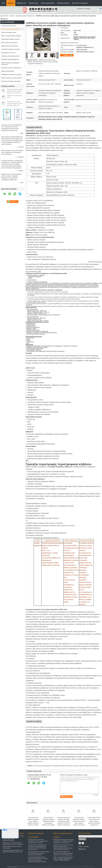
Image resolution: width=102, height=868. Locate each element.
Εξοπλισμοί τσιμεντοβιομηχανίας (10, 59)
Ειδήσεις (18, 9)
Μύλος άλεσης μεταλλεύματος (9, 43)
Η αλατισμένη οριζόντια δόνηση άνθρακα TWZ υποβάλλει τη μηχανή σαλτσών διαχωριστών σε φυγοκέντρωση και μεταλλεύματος (38, 859)
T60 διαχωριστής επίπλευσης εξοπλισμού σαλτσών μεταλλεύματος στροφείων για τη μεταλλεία (38, 841)
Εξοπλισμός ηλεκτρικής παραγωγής (11, 81)
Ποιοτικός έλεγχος (63, 3)
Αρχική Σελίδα (4, 16)
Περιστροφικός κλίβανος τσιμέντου (11, 39)
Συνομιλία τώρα (7, 9)
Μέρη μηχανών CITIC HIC (8, 53)
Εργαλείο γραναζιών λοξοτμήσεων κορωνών (67, 766)
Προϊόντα (11, 3)
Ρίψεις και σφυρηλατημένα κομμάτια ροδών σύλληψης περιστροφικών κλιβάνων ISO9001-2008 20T (63, 859)
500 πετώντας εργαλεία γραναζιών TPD (43, 766)
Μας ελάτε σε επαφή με (80, 3)
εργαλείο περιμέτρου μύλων (9, 32)
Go (100, 11)
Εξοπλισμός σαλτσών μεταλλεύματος (11, 68)
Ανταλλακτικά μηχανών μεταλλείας (11, 49)
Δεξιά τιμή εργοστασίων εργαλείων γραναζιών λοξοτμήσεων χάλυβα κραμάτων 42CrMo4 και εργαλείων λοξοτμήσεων (64, 821)
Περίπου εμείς (33, 3)
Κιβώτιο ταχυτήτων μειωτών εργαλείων (12, 78)
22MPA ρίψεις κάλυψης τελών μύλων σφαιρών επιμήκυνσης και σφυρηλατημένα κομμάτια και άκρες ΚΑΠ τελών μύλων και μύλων (63, 847)
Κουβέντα (68, 55)
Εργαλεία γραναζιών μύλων (9, 26)
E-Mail (80, 847)
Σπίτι (3, 3)
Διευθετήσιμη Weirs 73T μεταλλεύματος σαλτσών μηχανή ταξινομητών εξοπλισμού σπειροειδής (39, 853)
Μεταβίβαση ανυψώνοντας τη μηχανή (11, 75)
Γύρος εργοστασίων (48, 3)
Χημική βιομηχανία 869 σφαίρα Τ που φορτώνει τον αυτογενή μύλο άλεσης (13, 851)
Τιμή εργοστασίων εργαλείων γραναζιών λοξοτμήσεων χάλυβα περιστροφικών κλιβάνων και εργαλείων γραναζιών (49, 822)
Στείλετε (82, 839)
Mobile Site (82, 849)
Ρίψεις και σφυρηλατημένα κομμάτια (11, 36)
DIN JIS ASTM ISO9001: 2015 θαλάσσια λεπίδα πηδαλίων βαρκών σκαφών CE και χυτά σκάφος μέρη (63, 853)
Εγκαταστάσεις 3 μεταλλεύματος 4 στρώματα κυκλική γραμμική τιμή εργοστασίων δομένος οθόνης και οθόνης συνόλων (37, 847)
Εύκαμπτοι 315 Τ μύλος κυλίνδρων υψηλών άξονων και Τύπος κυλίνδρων (13, 844)
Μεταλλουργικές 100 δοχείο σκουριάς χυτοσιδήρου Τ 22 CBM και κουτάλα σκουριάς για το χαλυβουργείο (64, 841)
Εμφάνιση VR (21, 3)
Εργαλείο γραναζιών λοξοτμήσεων (25, 16)
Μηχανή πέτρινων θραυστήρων (10, 46)
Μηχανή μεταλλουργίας (8, 71)
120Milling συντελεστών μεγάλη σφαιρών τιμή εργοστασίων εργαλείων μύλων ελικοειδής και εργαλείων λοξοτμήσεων (43, 62)
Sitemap (86, 847)
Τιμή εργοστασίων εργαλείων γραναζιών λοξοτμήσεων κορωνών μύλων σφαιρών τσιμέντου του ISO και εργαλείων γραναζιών (79, 822)
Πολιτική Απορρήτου (12, 867)
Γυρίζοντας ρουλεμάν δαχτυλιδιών (10, 56)
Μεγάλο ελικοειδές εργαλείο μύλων (89, 766)
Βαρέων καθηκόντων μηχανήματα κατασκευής (10, 64)
